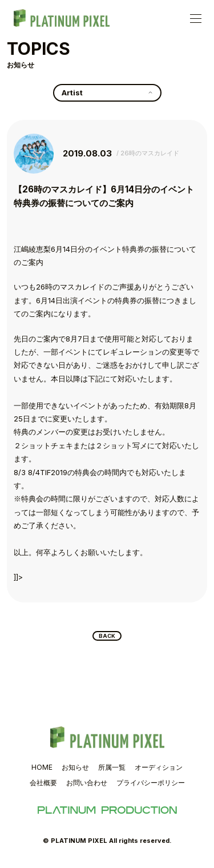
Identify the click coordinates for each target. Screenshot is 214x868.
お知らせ (75, 770)
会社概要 (43, 785)
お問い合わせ (87, 785)
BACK (107, 637)
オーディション (159, 770)
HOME (42, 770)
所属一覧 (112, 770)
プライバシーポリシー (151, 785)
